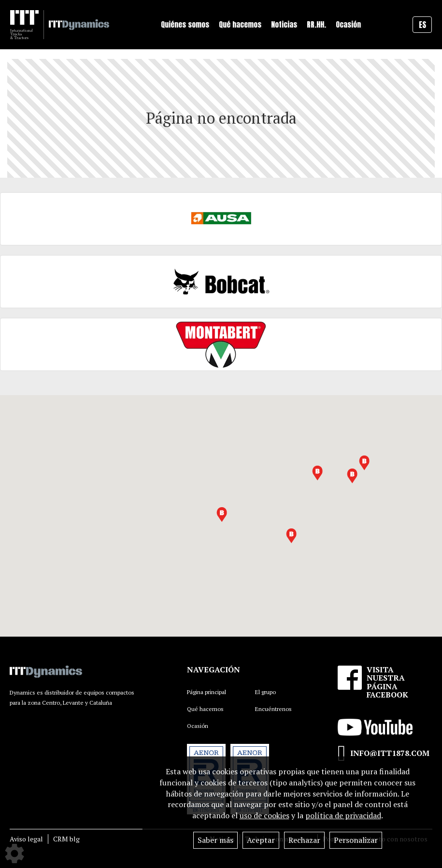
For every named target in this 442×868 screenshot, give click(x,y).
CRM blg (66, 839)
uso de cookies (264, 815)
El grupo (265, 692)
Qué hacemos (205, 709)
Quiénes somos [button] (185, 24)
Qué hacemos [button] (240, 24)
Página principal (207, 692)
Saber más (215, 840)
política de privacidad (343, 815)
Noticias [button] (284, 24)
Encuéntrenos (273, 709)
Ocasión (348, 24)
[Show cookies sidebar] (14, 854)
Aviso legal (26, 839)
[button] (352, 476)
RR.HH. (316, 24)
